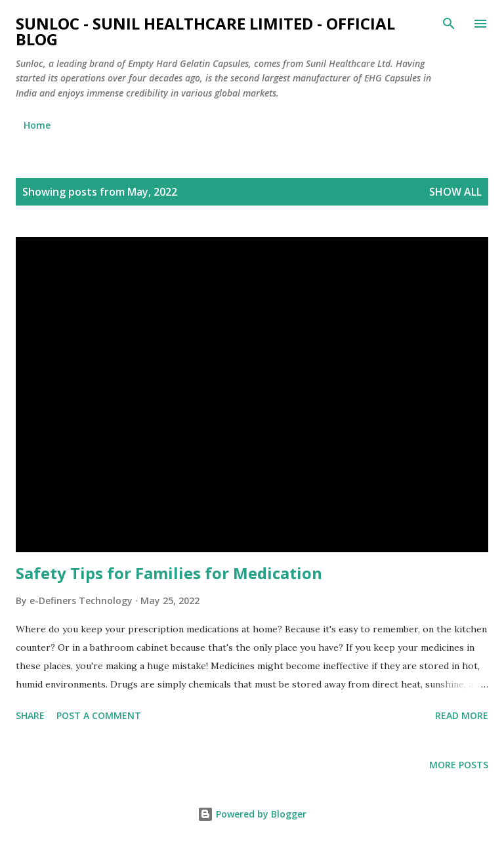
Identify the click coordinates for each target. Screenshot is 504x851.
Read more (462, 715)
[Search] (449, 24)
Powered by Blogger (252, 814)
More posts (459, 765)
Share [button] (30, 715)
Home (37, 125)
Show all (455, 192)
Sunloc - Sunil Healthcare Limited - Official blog (205, 31)
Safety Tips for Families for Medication (169, 573)
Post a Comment (99, 715)
